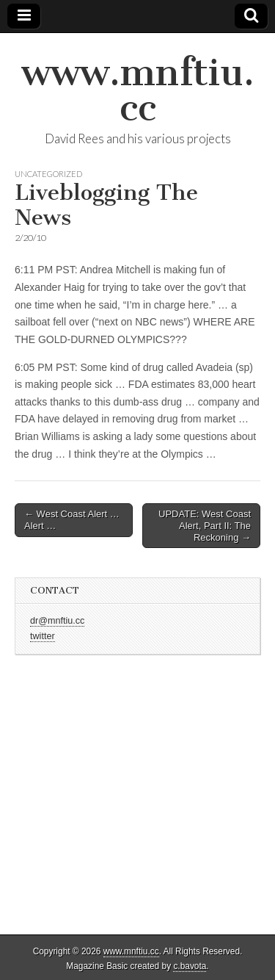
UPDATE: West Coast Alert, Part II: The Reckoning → (205, 525)
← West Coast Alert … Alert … (72, 520)
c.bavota (190, 966)
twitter (43, 636)
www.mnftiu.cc (138, 90)
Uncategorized (48, 174)
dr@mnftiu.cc (57, 621)
